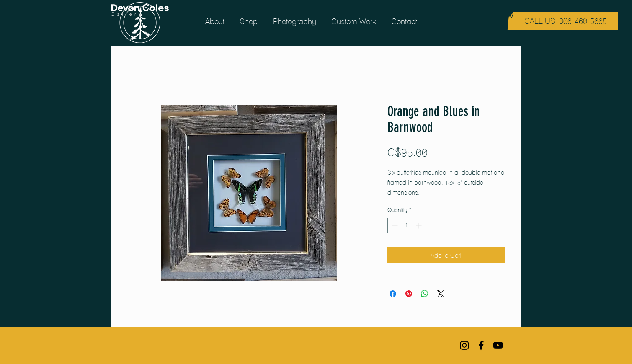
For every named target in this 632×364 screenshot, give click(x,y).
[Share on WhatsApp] (425, 294)
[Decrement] (394, 226)
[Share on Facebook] (393, 294)
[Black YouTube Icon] (498, 345)
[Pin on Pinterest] (409, 294)
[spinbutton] (407, 226)
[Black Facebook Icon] (481, 345)
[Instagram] (464, 345)
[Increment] (419, 226)
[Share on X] (441, 294)
